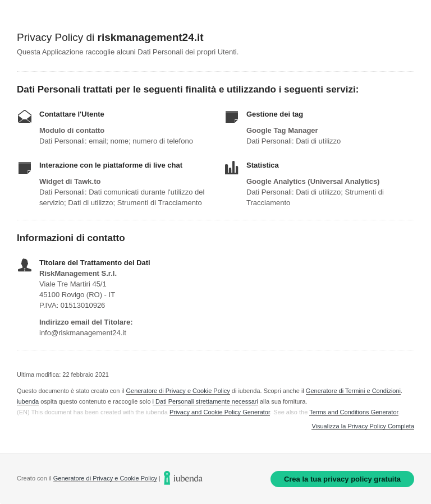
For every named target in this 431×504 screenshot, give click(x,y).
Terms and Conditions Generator (354, 412)
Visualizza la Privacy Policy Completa (363, 426)
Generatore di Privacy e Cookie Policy (178, 391)
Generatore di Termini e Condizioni (353, 391)
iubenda (28, 401)
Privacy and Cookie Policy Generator (220, 412)
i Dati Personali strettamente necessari (205, 401)
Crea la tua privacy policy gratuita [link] (342, 479)
